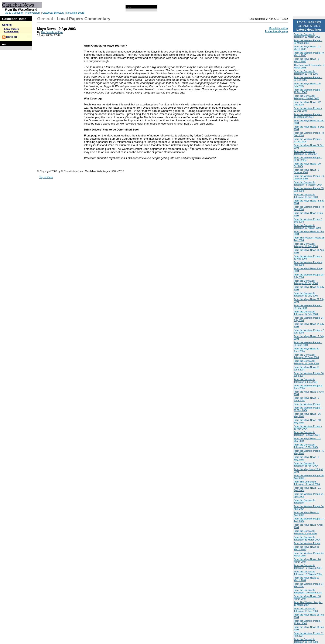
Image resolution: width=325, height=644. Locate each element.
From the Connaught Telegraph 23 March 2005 (307, 35)
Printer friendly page (276, 31)
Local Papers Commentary (11, 30)
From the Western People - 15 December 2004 (308, 116)
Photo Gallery (33, 13)
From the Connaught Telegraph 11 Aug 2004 (306, 245)
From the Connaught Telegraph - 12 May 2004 (307, 434)
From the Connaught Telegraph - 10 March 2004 (308, 591)
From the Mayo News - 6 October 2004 (307, 171)
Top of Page (46, 177)
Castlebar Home (14, 19)
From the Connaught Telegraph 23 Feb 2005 (306, 72)
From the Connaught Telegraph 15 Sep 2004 (306, 196)
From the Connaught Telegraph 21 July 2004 (306, 294)
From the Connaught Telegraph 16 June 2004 (306, 362)
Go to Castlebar (14, 13)
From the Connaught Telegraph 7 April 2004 (305, 532)
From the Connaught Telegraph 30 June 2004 (306, 356)
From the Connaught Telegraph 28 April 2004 (306, 464)
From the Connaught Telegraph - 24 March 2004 (308, 567)
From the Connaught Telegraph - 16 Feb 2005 (307, 97)
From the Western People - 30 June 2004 (308, 344)
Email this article (279, 28)
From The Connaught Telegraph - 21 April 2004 (307, 483)
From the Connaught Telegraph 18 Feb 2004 (306, 610)
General (7, 25)
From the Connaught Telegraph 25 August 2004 (307, 227)
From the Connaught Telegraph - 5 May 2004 (306, 446)
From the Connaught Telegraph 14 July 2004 (306, 313)
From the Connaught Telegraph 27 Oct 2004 (306, 153)
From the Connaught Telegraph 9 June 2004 (306, 381)
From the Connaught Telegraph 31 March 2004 (307, 538)
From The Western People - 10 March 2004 (308, 604)
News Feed (12, 37)
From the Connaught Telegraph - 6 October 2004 (308, 183)
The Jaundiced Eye (52, 32)
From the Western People (307, 404)
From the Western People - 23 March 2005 (308, 42)
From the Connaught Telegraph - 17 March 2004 (308, 573)
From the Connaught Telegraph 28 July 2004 (306, 282)
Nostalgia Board (75, 13)
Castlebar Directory (53, 13)
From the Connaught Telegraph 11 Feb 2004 (306, 641)
